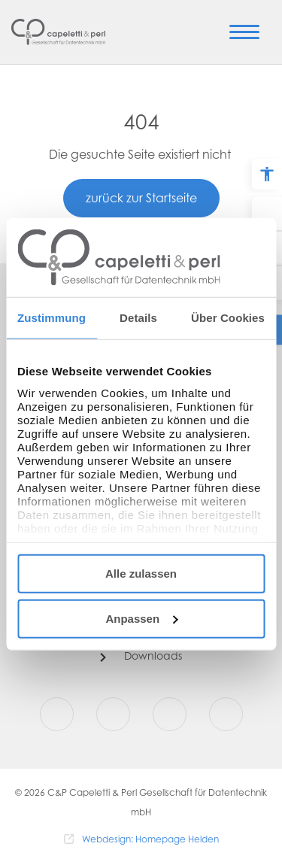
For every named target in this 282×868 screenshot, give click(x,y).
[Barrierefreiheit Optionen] (267, 175)
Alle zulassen (141, 574)
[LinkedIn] (226, 714)
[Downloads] (141, 657)
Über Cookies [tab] (228, 318)
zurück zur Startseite (141, 199)
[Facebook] (57, 714)
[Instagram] (113, 714)
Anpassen (141, 618)
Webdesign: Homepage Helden (150, 840)
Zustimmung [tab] (52, 318)
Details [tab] (138, 318)
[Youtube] (170, 714)
